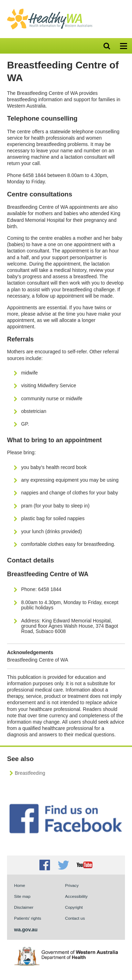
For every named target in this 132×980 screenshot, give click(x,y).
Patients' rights (28, 918)
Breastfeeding (30, 773)
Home (20, 885)
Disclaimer (24, 907)
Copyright (74, 907)
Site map (22, 896)
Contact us (75, 918)
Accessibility (76, 896)
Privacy (72, 885)
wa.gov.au (26, 930)
